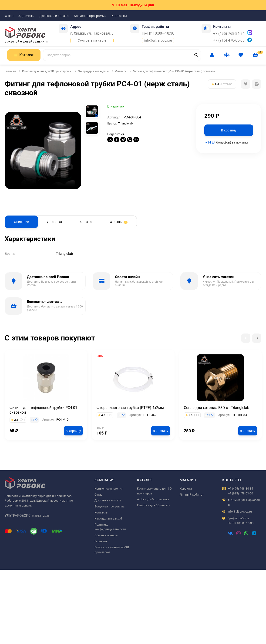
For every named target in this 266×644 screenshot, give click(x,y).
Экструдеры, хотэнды (92, 71)
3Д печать (26, 16)
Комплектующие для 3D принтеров (45, 71)
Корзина (186, 489)
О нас (9, 16)
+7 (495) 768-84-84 (229, 34)
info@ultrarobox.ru (158, 40)
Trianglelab (125, 123)
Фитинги (121, 71)
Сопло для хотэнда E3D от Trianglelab (217, 408)
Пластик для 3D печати (154, 505)
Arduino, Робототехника (153, 499)
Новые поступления (109, 489)
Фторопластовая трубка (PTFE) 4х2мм (130, 408)
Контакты (119, 16)
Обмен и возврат (106, 535)
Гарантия (101, 541)
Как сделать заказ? (108, 518)
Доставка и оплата (54, 16)
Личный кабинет (192, 495)
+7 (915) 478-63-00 (229, 40)
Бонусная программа (90, 16)
